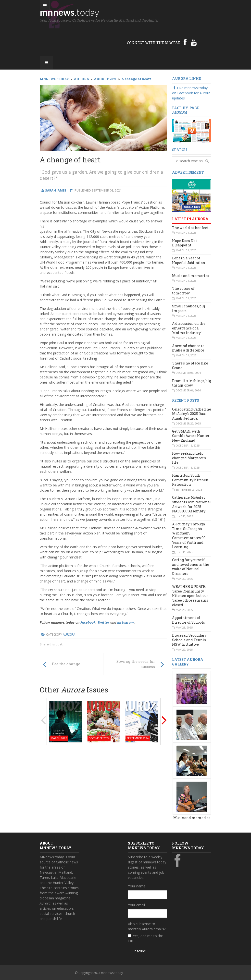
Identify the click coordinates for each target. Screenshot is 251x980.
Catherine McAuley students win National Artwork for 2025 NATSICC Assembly (192, 504)
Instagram (125, 622)
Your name (137, 886)
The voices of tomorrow (183, 291)
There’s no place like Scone (190, 365)
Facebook (88, 622)
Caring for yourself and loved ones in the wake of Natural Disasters (191, 567)
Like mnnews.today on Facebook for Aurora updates (191, 93)
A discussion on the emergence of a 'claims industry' (189, 328)
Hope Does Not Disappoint (185, 243)
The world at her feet (190, 228)
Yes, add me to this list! (146, 938)
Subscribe (138, 951)
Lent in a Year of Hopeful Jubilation (189, 260)
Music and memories (191, 276)
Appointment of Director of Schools (188, 620)
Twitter (103, 622)
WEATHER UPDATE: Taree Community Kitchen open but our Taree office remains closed (190, 596)
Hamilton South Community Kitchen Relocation (190, 480)
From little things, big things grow (192, 383)
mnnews (69, 12)
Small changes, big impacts (188, 308)
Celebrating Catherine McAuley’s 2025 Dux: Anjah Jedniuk (192, 414)
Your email (136, 905)
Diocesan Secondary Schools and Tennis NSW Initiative (189, 640)
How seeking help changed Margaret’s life (189, 458)
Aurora (69, 634)
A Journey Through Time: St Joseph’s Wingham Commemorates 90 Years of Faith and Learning (189, 535)
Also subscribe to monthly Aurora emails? (147, 926)
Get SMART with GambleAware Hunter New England (191, 436)
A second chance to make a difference (188, 348)
